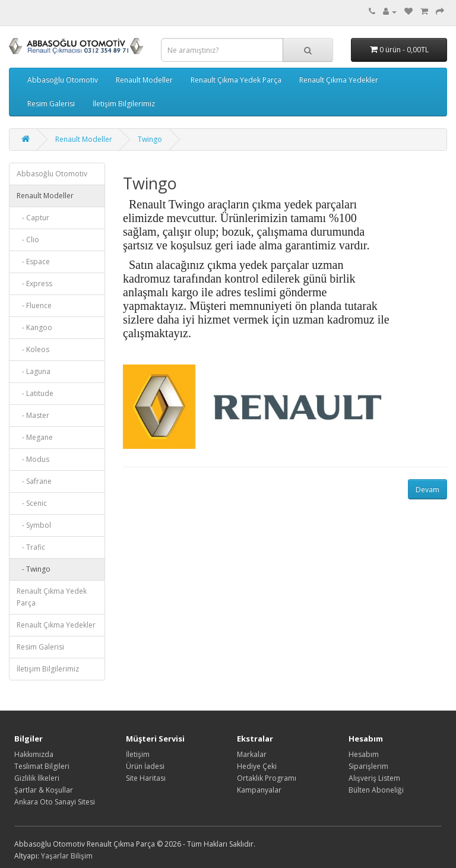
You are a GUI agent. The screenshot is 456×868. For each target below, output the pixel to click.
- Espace (33, 262)
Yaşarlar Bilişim (67, 856)
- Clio (28, 240)
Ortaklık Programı (267, 778)
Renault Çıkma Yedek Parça (236, 80)
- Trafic (31, 547)
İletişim (138, 754)
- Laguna (34, 371)
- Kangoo (34, 327)
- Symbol (34, 525)
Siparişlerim (368, 766)
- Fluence (34, 305)
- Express (34, 283)
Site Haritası (146, 778)
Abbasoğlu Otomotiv (63, 80)
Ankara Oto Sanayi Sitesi (55, 802)
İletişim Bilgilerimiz (124, 104)
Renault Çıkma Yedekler (339, 80)
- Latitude (35, 393)
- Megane (35, 437)
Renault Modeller (144, 80)
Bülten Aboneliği (376, 790)
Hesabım (364, 754)
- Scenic (32, 503)
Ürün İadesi (145, 766)
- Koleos (33, 349)
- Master (33, 415)
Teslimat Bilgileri (42, 766)
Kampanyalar (259, 790)
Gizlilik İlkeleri (37, 778)
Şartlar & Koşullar (44, 790)
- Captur (33, 218)
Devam (427, 490)
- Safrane (34, 481)
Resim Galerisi (51, 104)
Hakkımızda (34, 754)
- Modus (33, 459)
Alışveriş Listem (374, 778)
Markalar (252, 754)
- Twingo (34, 569)
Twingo (150, 139)
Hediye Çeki (257, 766)
